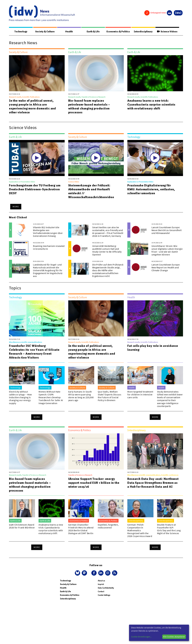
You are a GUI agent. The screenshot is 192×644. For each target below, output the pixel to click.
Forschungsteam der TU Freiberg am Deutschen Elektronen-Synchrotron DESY (35, 189)
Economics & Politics (118, 32)
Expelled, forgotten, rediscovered (108, 526)
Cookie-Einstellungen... (141, 637)
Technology (21, 32)
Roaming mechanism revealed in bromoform (49, 248)
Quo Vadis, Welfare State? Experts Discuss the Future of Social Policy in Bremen (109, 396)
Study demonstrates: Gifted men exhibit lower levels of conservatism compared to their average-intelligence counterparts (170, 399)
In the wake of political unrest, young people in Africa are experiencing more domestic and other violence (32, 107)
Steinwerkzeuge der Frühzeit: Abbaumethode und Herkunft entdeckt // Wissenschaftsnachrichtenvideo (91, 191)
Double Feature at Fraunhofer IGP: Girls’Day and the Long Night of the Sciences (169, 529)
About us (101, 581)
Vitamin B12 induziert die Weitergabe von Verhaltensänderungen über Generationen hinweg (48, 232)
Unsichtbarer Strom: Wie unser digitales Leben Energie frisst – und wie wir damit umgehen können (167, 250)
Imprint (101, 584)
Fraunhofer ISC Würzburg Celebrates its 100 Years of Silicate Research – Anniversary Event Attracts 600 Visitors (34, 352)
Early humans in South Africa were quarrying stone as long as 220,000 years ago (81, 396)
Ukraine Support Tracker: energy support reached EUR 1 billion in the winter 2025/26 (94, 483)
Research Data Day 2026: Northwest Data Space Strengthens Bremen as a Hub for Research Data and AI (153, 483)
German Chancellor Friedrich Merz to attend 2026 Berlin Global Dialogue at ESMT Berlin (81, 529)
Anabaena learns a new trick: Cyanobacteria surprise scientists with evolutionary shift (151, 105)
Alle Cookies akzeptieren (174, 637)
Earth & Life (93, 32)
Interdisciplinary (143, 32)
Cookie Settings (104, 595)
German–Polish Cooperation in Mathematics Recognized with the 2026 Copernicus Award (140, 531)
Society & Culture (45, 32)
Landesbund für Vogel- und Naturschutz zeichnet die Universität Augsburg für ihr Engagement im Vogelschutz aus (48, 271)
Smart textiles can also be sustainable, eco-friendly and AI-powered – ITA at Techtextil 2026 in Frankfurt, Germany (108, 232)
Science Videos (167, 32)
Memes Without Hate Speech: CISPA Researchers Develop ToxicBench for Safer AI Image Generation (51, 398)
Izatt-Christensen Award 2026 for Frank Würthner (22, 526)
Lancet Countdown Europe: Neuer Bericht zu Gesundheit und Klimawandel (167, 230)
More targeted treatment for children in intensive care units (140, 395)
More (16, 207)
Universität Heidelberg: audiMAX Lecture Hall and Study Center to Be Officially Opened (107, 250)
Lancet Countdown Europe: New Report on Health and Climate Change (166, 268)
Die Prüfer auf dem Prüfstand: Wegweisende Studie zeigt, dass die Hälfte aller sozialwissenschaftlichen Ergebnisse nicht (108, 271)
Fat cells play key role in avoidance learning (153, 348)
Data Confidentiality (106, 588)
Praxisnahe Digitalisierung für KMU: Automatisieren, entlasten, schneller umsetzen (151, 189)
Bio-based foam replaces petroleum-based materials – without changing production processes (89, 107)
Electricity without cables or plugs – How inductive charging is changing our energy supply (20, 398)
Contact (101, 592)
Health (69, 32)
